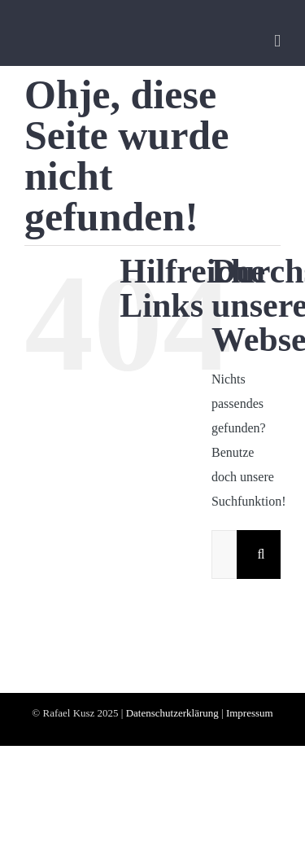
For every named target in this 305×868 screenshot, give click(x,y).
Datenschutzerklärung (172, 713)
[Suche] (261, 555)
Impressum (250, 713)
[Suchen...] (224, 555)
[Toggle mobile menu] (277, 41)
